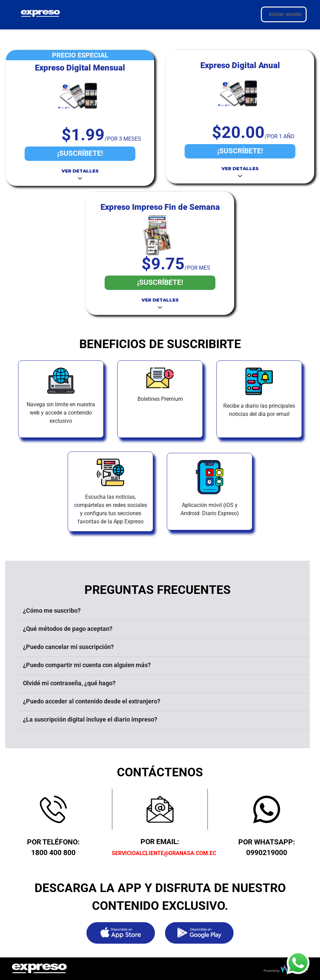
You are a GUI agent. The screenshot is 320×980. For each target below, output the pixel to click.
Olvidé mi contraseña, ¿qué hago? (69, 683)
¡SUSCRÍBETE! (80, 153)
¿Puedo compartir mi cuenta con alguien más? (87, 665)
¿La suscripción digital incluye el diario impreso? (90, 719)
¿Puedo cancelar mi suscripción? (68, 647)
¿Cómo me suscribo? (52, 610)
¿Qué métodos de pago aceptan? (68, 629)
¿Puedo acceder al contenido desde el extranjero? (92, 701)
